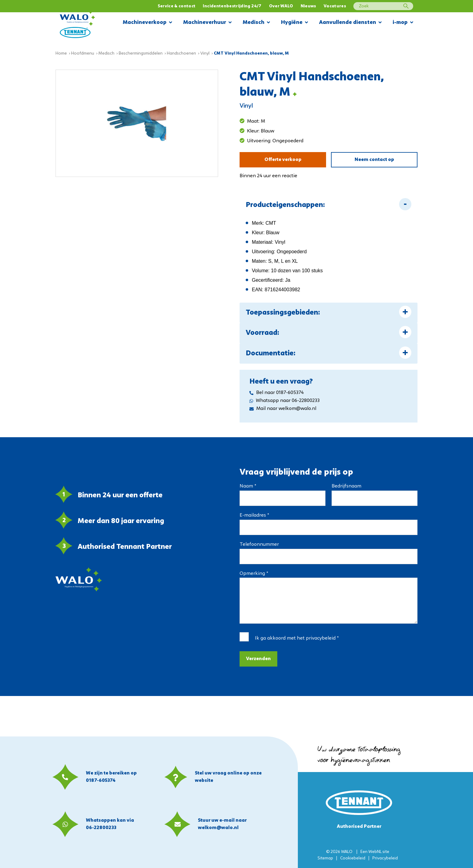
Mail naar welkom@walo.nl (283, 409)
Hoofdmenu (83, 54)
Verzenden (258, 659)
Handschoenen (181, 54)
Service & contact (177, 6)
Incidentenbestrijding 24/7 (232, 6)
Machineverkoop (147, 23)
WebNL (375, 852)
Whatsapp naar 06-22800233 (285, 401)
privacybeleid (321, 638)
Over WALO (281, 6)
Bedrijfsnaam (346, 486)
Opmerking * (254, 574)
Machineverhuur (207, 23)
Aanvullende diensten (350, 23)
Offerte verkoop (283, 160)
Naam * (248, 486)
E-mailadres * (254, 515)
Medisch (256, 23)
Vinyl (205, 54)
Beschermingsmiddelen (141, 54)
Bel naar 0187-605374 (277, 393)
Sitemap (325, 858)
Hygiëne (294, 23)
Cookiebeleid (353, 858)
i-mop (403, 23)
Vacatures (335, 6)
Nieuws (308, 6)
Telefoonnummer (259, 545)
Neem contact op (374, 160)
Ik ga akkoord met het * (297, 638)
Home (61, 54)
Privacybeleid (385, 858)
